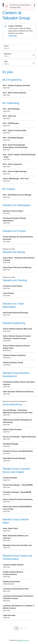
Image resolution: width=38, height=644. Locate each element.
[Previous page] (12, 628)
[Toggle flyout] (34, 55)
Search (6, 46)
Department (8, 54)
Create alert (13, 36)
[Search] (19, 49)
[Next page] (26, 628)
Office (6, 62)
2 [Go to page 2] (22, 628)
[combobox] (4, 56)
